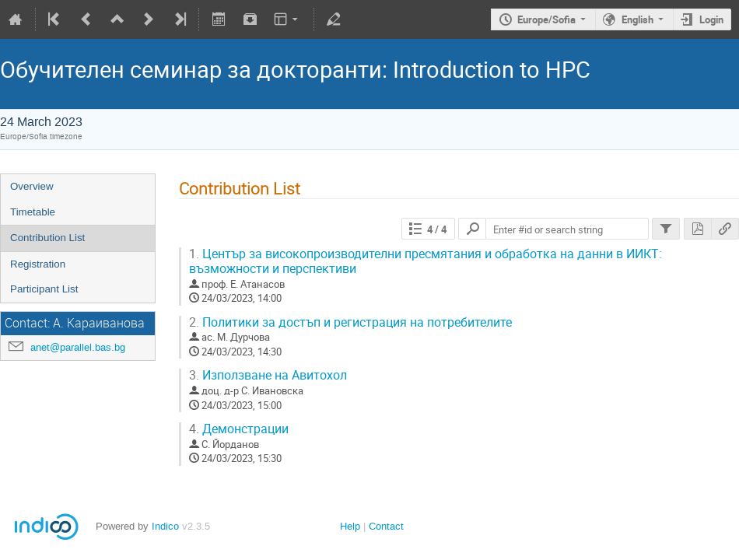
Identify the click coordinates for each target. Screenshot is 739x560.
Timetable (33, 212)
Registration (38, 264)
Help (350, 526)
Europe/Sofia (546, 19)
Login (711, 19)
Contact (386, 526)
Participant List (44, 289)
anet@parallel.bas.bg (78, 347)
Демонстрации (239, 429)
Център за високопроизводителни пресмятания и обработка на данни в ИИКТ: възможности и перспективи (426, 261)
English (637, 19)
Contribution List (47, 238)
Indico (165, 526)
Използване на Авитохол (268, 375)
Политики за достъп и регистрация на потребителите (350, 322)
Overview (32, 186)
